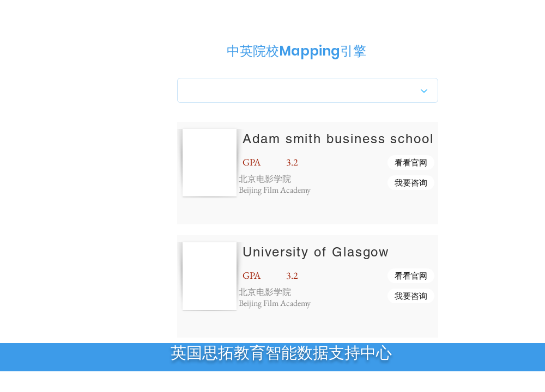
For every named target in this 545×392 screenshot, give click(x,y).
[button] (411, 163)
